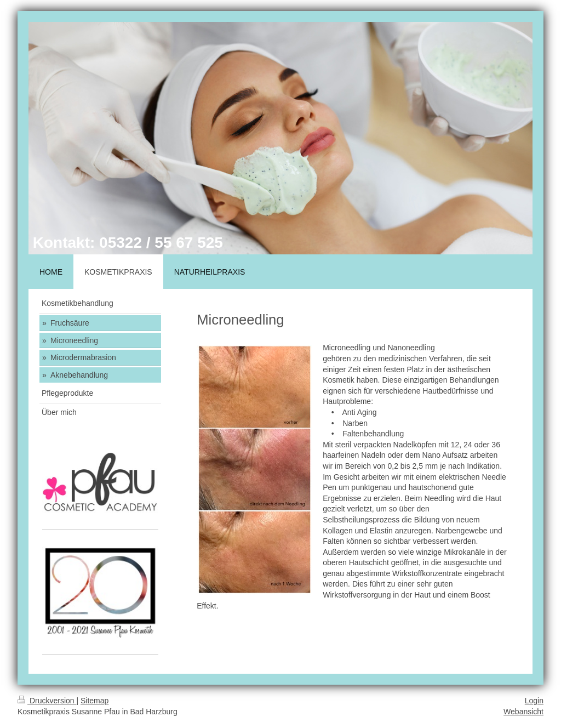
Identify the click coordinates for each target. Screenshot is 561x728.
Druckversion (47, 701)
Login (534, 701)
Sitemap (95, 701)
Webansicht (523, 712)
